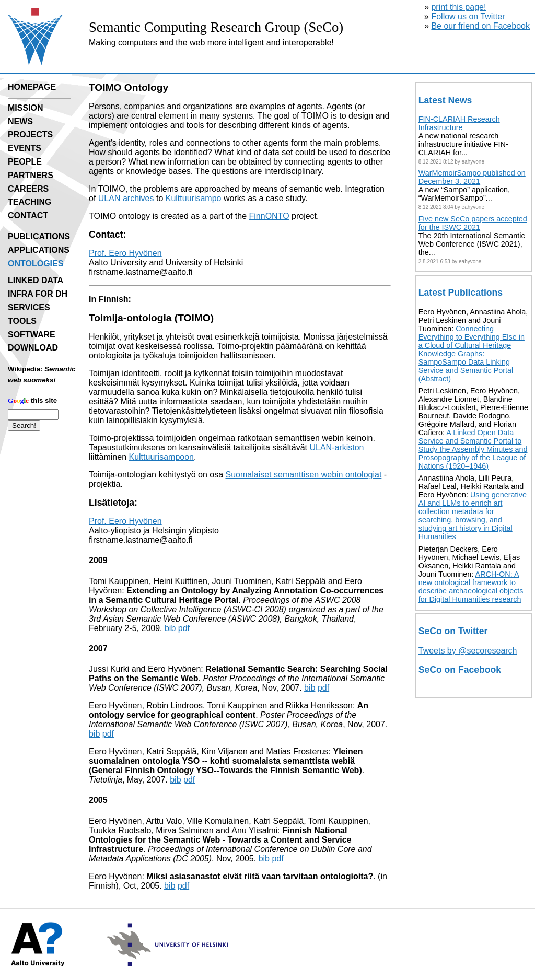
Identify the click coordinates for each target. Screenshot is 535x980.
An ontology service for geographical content (229, 710)
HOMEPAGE (32, 87)
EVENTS (25, 148)
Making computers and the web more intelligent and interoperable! (211, 43)
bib (170, 628)
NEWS (20, 121)
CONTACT (28, 215)
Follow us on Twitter (468, 16)
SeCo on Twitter (453, 631)
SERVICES (29, 307)
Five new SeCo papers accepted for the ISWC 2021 (473, 223)
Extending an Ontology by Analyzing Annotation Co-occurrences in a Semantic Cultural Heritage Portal (236, 595)
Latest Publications (461, 293)
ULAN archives (126, 198)
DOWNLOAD (33, 348)
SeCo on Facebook (460, 670)
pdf (184, 628)
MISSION (26, 108)
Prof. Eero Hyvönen (125, 253)
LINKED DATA (36, 280)
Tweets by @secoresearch (468, 651)
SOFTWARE (32, 335)
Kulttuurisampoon (161, 457)
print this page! (458, 7)
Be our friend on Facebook (480, 26)
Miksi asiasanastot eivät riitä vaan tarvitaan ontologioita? (260, 876)
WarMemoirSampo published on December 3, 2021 (472, 177)
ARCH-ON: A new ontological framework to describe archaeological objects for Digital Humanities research (471, 587)
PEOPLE (25, 162)
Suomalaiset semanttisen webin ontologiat (303, 475)
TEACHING (30, 202)
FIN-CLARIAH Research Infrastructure (459, 123)
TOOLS (22, 321)
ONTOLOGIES (36, 264)
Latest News (445, 100)
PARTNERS (31, 175)
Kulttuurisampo (194, 198)
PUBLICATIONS (39, 236)
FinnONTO (269, 216)
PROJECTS (30, 135)
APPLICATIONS (39, 250)
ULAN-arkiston (336, 447)
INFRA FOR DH (38, 294)
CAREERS (28, 189)
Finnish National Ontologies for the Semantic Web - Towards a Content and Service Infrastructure (220, 840)
